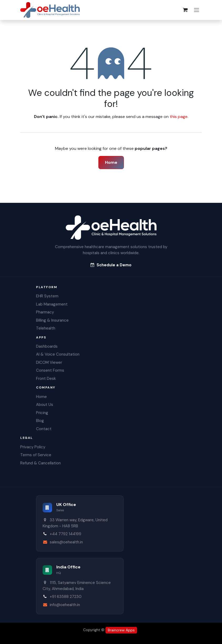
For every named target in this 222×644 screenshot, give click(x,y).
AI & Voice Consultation (58, 354)
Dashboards (47, 346)
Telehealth (46, 328)
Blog (40, 421)
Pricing (42, 413)
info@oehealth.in (65, 605)
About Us (45, 405)
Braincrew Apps (121, 630)
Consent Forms (50, 370)
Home (111, 162)
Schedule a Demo (111, 265)
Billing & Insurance (52, 320)
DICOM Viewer (49, 362)
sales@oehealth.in (66, 542)
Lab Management (52, 304)
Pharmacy (45, 312)
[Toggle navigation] (196, 10)
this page (179, 117)
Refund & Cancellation (41, 463)
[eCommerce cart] (185, 10)
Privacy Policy (33, 447)
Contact (44, 429)
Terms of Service (36, 455)
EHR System (47, 296)
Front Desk (46, 378)
